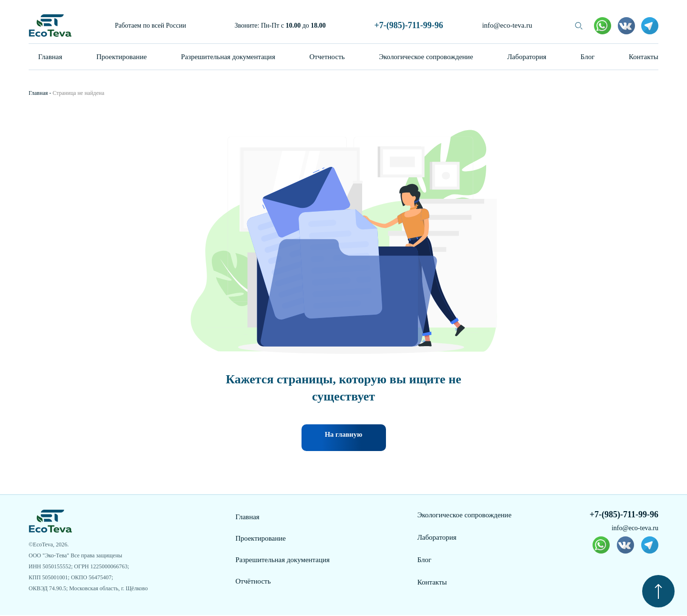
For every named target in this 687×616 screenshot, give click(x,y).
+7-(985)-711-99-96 (408, 25)
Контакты (644, 57)
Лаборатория (527, 57)
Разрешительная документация (228, 57)
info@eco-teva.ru (507, 25)
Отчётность (253, 582)
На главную (343, 438)
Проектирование (122, 57)
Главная (50, 57)
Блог (588, 57)
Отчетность (327, 57)
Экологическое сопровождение (426, 57)
